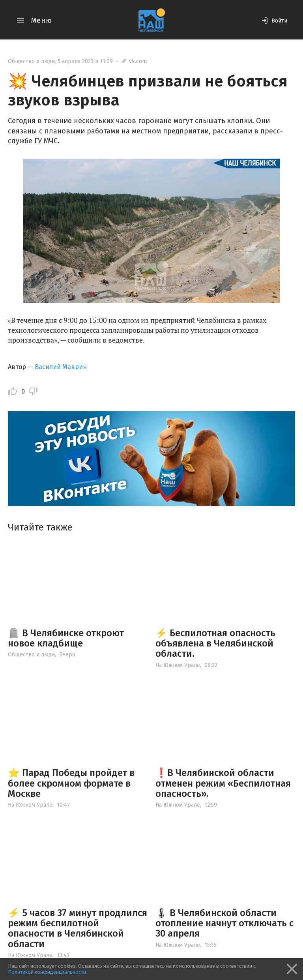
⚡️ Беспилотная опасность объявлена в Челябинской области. (215, 644)
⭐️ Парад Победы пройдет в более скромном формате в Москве (71, 783)
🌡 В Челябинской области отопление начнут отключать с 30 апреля (224, 923)
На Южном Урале (178, 665)
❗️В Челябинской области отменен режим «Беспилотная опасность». (223, 783)
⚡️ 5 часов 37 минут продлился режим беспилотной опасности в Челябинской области (78, 928)
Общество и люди (31, 61)
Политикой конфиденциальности (47, 972)
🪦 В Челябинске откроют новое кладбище (66, 638)
